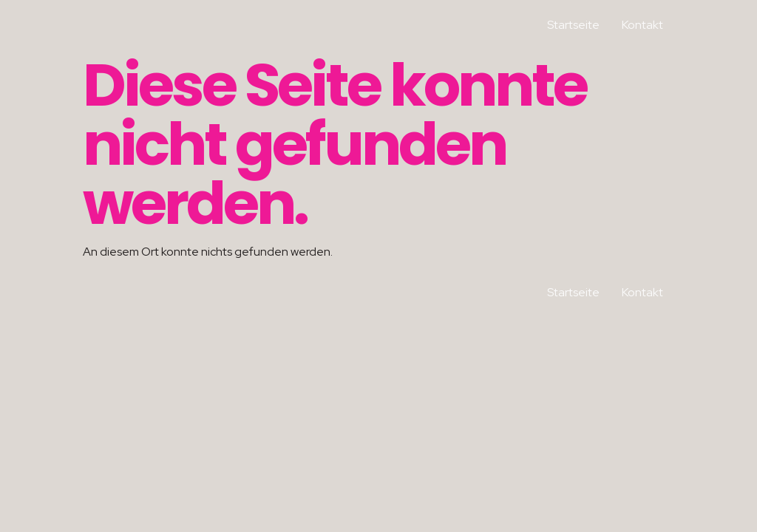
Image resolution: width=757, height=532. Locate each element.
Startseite (573, 25)
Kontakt (642, 25)
